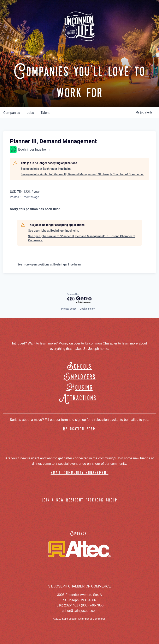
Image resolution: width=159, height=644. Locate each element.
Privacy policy (69, 309)
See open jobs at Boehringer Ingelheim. (46, 169)
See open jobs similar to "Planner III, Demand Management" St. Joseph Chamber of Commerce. (82, 174)
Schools (80, 367)
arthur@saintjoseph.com (79, 611)
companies (12, 113)
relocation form (79, 429)
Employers (80, 377)
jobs (30, 113)
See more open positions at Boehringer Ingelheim (49, 264)
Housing (80, 388)
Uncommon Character (101, 343)
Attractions (80, 398)
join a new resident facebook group (79, 500)
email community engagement (80, 473)
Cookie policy (87, 309)
